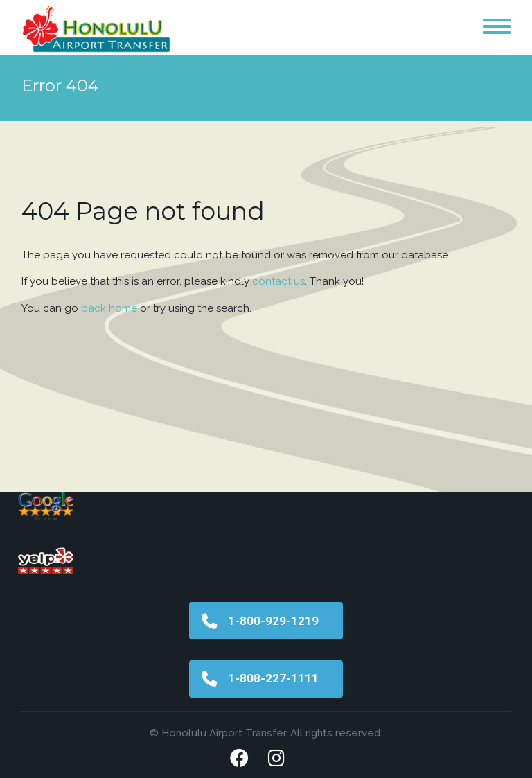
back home (109, 308)
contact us (278, 281)
